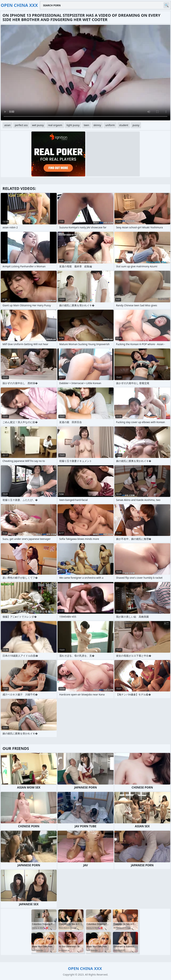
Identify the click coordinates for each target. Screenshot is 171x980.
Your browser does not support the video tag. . (85, 73)
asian (7, 125)
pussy (136, 125)
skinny (97, 125)
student (124, 125)
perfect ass (21, 125)
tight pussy (73, 125)
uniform (110, 125)
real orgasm (55, 125)
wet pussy (38, 125)
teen (86, 125)
